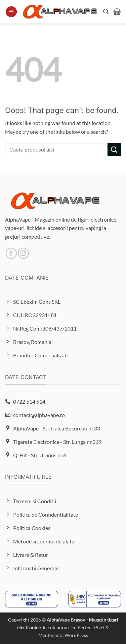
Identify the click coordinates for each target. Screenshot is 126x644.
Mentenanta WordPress (63, 635)
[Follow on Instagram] (23, 253)
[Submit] (114, 149)
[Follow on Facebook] (11, 253)
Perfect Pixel (91, 627)
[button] (11, 12)
